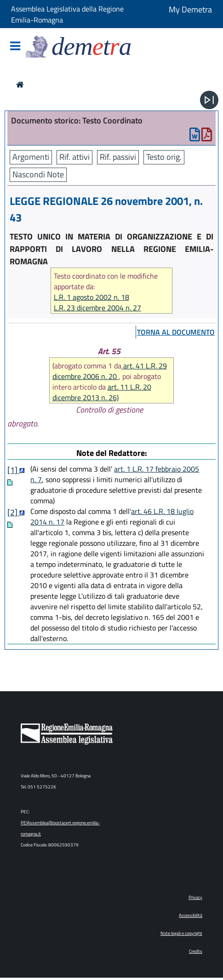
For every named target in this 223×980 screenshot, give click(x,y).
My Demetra (190, 9)
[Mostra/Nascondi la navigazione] (15, 47)
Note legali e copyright (181, 933)
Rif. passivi (118, 157)
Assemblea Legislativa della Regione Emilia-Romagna (67, 14)
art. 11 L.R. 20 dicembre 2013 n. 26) (102, 392)
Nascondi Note (38, 174)
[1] (13, 470)
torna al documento (176, 332)
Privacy (195, 897)
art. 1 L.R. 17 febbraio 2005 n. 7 (115, 474)
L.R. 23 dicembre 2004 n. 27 (97, 308)
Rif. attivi (74, 157)
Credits (196, 951)
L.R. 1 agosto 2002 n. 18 (91, 297)
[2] (13, 512)
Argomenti (31, 157)
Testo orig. (164, 157)
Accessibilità (191, 915)
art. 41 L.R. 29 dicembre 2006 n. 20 (110, 371)
